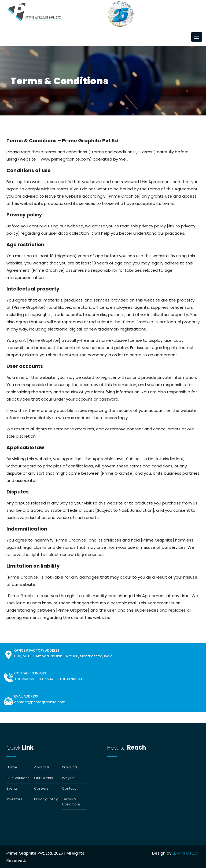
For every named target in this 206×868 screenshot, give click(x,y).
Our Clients (44, 778)
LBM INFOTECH (186, 853)
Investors (14, 799)
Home (12, 767)
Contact (69, 789)
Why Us (68, 778)
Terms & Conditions (71, 802)
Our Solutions (18, 778)
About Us (42, 767)
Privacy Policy (46, 799)
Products (70, 767)
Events (12, 789)
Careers (41, 789)
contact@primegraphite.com (40, 702)
